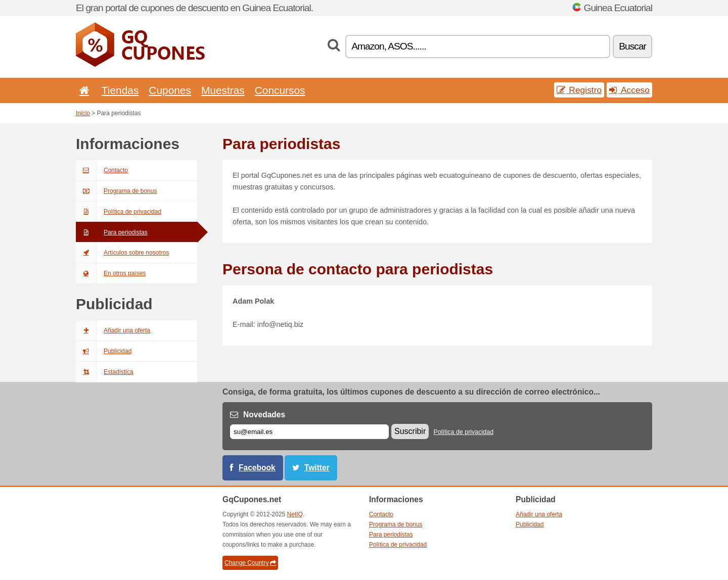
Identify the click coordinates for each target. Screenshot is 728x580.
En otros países (111, 273)
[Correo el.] (309, 432)
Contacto (102, 170)
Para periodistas (112, 232)
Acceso (629, 90)
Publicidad (104, 351)
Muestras (223, 90)
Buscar (632, 46)
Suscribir (410, 431)
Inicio (83, 113)
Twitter (317, 468)
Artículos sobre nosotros (122, 253)
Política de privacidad (119, 212)
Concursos (280, 90)
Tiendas (120, 90)
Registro (579, 90)
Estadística (105, 372)
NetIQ (295, 514)
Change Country (250, 563)
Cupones (170, 90)
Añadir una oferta (113, 330)
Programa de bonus (116, 191)
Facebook (257, 468)
